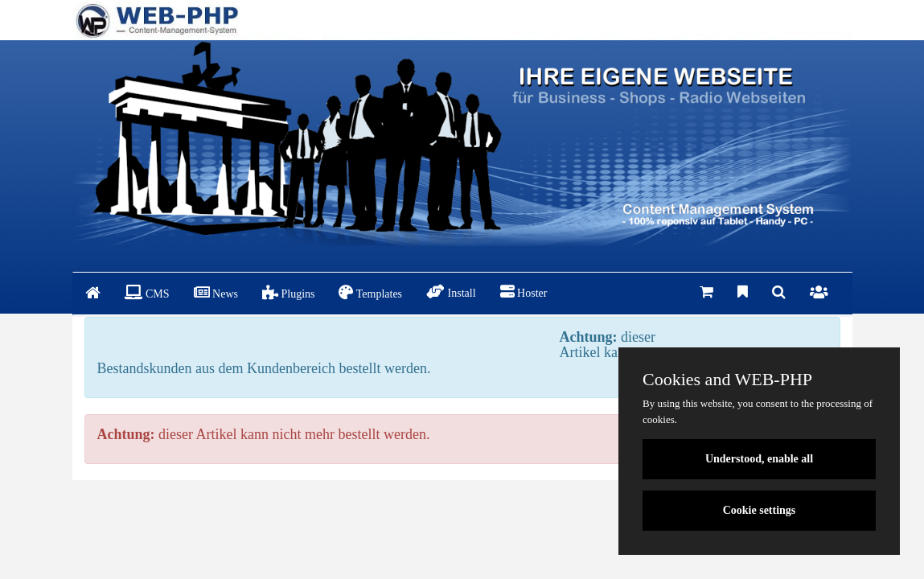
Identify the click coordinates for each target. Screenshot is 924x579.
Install (451, 292)
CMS (147, 292)
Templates (370, 292)
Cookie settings (760, 510)
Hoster (524, 292)
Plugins (289, 292)
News (216, 292)
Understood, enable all (759, 459)
